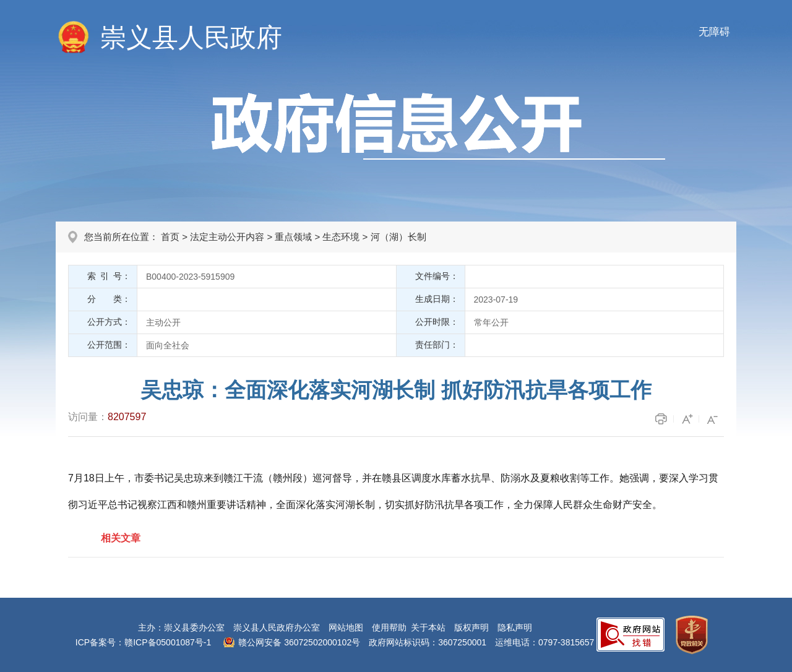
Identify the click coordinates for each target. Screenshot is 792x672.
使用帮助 (389, 627)
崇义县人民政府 (191, 37)
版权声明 (471, 627)
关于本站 (428, 627)
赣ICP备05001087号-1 (168, 642)
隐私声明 (515, 627)
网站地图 (346, 627)
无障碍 (714, 32)
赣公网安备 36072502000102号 (299, 642)
